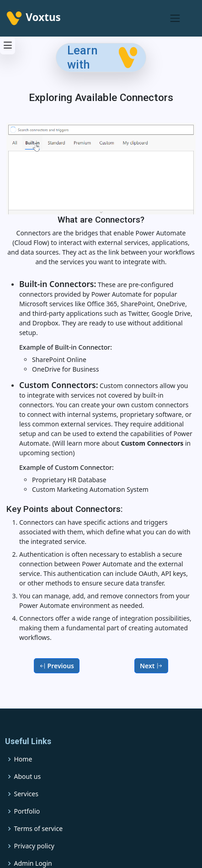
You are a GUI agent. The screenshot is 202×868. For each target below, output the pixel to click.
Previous (57, 666)
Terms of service (39, 829)
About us (28, 777)
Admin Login (33, 863)
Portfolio (27, 811)
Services (26, 794)
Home (23, 759)
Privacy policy (35, 846)
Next (151, 666)
